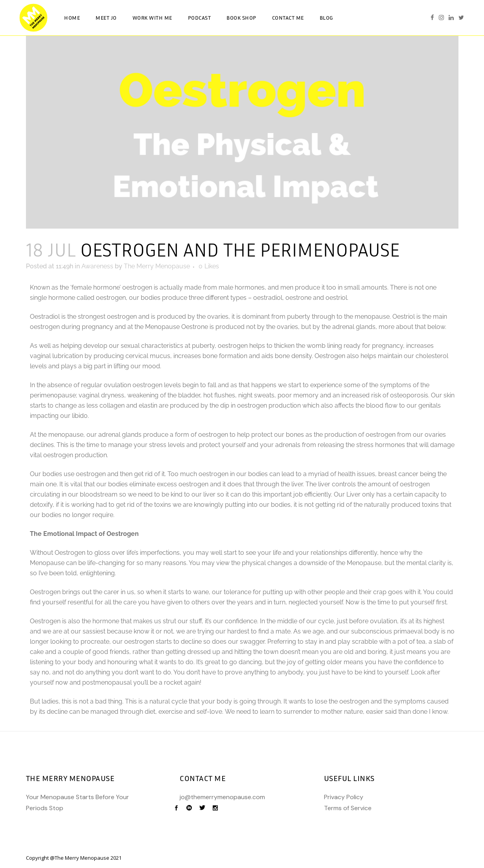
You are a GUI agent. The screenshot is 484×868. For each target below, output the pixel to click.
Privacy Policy (344, 797)
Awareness (97, 266)
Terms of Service (348, 808)
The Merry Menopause (157, 266)
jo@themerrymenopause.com (222, 797)
